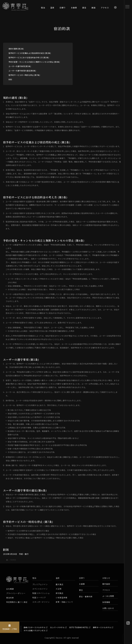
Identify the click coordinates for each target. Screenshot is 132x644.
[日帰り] (63, 8)
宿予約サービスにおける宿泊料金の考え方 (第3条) (29, 57)
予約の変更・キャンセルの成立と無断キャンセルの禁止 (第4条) (34, 62)
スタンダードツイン (41, 602)
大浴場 (59, 589)
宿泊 (34, 578)
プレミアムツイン (40, 584)
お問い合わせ (108, 608)
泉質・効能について (64, 602)
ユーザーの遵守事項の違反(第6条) (22, 71)
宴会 (81, 590)
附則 (10, 79)
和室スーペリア (39, 598)
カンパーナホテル (57, 627)
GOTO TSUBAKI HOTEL (79, 627)
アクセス (106, 590)
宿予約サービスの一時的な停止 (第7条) (24, 75)
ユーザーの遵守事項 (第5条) (20, 66)
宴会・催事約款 (86, 596)
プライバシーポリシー (16, 593)
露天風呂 (60, 584)
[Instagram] (128, 623)
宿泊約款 (10, 598)
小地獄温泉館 (61, 598)
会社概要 (10, 589)
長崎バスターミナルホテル (34, 627)
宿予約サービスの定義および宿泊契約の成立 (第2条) (30, 53)
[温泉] (52, 8)
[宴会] (84, 8)
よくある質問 (108, 596)
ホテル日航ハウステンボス (34, 630)
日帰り (82, 578)
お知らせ (106, 578)
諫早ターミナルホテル (102, 627)
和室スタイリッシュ (41, 593)
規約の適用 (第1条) (16, 49)
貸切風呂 (60, 593)
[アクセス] (105, 8)
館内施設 (106, 584)
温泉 (58, 578)
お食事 (82, 584)
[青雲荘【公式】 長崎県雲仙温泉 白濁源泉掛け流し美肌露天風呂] (18, 9)
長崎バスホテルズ (12, 629)
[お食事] (74, 8)
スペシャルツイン (40, 589)
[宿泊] (43, 8)
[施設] (94, 8)
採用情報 (106, 602)
